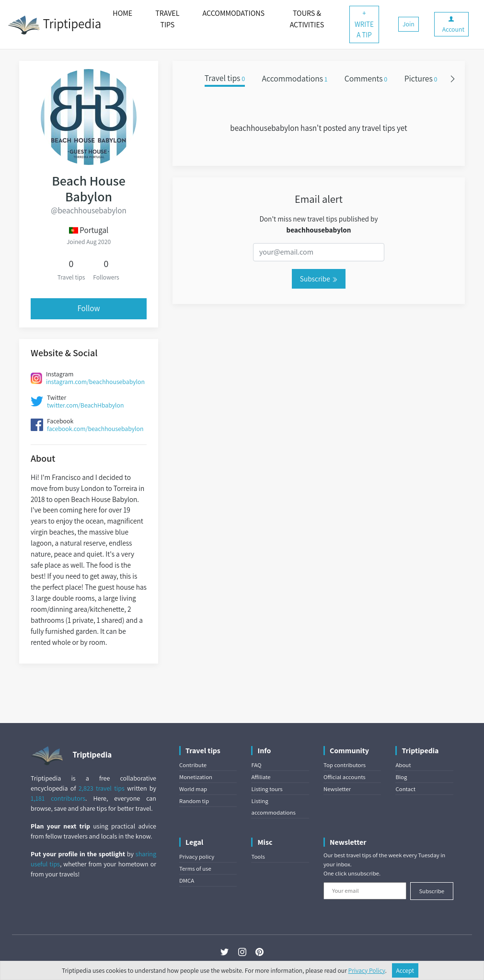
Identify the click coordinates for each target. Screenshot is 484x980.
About (403, 765)
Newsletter (337, 789)
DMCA (187, 881)
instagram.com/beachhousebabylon (95, 382)
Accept (405, 970)
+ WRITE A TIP (364, 24)
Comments (366, 78)
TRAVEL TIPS (167, 19)
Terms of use (195, 869)
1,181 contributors (58, 798)
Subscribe (319, 279)
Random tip (194, 801)
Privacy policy (197, 857)
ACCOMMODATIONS (234, 13)
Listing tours (267, 789)
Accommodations (295, 78)
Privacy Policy (367, 970)
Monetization (196, 777)
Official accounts (345, 777)
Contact (405, 789)
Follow (88, 308)
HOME (122, 13)
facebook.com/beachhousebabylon (95, 429)
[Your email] (365, 891)
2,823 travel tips (102, 788)
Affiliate (261, 777)
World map (193, 789)
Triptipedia (54, 25)
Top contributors (345, 765)
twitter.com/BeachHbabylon (85, 405)
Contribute (193, 765)
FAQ (256, 765)
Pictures (421, 78)
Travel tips (225, 78)
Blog (401, 777)
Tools (258, 857)
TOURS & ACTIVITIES (307, 19)
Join (409, 24)
